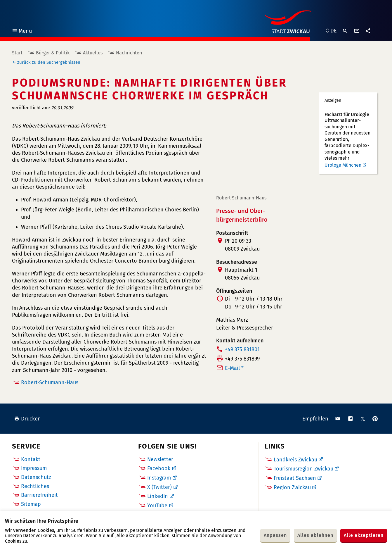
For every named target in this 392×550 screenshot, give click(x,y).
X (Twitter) (159, 487)
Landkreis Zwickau (295, 460)
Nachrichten (129, 53)
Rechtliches (35, 486)
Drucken (28, 419)
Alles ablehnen (315, 535)
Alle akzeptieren (364, 535)
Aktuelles (93, 53)
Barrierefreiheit (39, 495)
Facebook (159, 468)
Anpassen (275, 535)
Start (17, 53)
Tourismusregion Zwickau (303, 469)
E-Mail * (234, 368)
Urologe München (343, 165)
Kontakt (31, 459)
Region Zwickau (292, 487)
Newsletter (160, 459)
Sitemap (31, 504)
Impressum (34, 468)
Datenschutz (36, 477)
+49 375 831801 (242, 349)
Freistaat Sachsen (295, 478)
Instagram (159, 478)
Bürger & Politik (53, 53)
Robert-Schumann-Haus (50, 382)
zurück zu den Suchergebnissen (49, 62)
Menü (22, 32)
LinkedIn (158, 496)
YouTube (157, 506)
